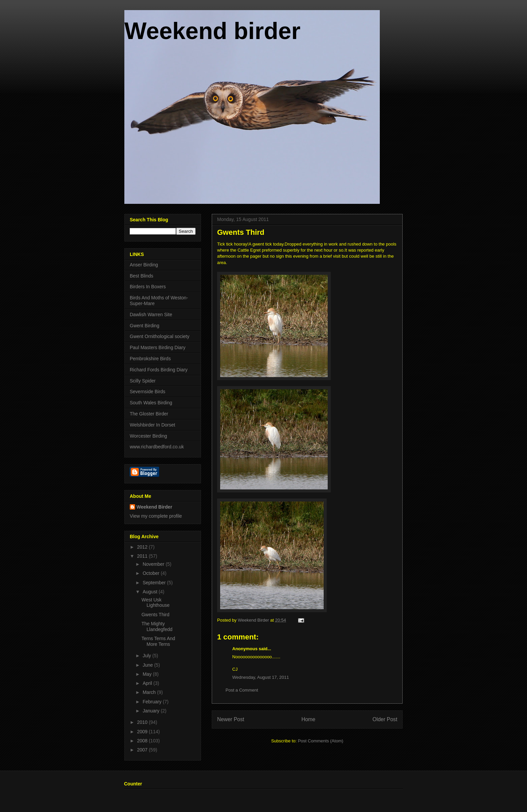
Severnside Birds (148, 392)
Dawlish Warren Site (151, 315)
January (152, 711)
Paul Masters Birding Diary (158, 347)
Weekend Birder (154, 507)
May (148, 674)
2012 (143, 547)
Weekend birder (212, 31)
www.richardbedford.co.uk (157, 447)
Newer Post (231, 719)
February (153, 702)
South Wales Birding (151, 403)
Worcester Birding (148, 436)
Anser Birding (144, 265)
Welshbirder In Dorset (152, 425)
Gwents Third (155, 615)
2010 (143, 722)
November (154, 564)
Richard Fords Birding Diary (159, 370)
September (155, 583)
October (152, 573)
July (147, 656)
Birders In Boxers (148, 287)
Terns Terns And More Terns (158, 641)
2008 (143, 741)
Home (309, 719)
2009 (143, 732)
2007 (143, 750)
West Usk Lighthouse (156, 603)
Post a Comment (242, 690)
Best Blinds (141, 276)
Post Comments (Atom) (320, 741)
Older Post (385, 719)
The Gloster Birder (149, 414)
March (150, 692)
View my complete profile (156, 516)
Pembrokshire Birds (150, 359)
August (150, 592)
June (148, 665)
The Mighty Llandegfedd (157, 626)
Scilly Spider (143, 381)
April (148, 683)
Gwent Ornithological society (159, 336)
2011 (143, 556)
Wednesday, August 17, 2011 (261, 677)
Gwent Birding (145, 326)
